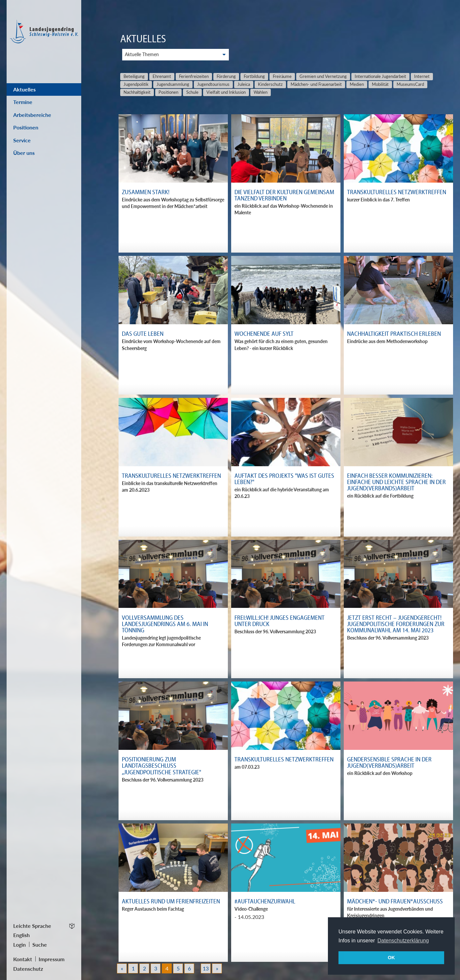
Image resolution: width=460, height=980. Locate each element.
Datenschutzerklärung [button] (403, 941)
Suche (40, 945)
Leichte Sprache (32, 926)
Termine (23, 102)
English (21, 935)
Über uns (24, 153)
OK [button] (391, 958)
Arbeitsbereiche (32, 115)
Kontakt (23, 959)
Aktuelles (24, 89)
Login (19, 945)
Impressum (52, 959)
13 (206, 968)
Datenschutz (28, 969)
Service (22, 140)
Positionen (26, 127)
